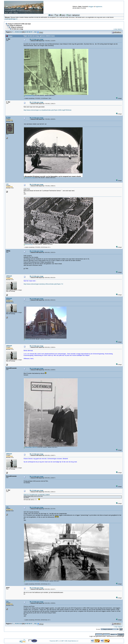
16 (29, 32)
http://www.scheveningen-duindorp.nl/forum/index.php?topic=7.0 (43, 284)
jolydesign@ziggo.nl (11, 19)
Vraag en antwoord (16, 25)
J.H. (7, 184)
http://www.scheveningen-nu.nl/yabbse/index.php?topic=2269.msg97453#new (47, 110)
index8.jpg (27, 339)
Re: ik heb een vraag (36, 39)
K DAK (8, 117)
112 (35, 32)
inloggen (91, 7)
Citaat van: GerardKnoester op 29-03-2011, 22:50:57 (37, 495)
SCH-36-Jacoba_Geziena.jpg (31, 581)
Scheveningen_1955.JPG (30, 447)
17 (31, 32)
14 (26, 32)
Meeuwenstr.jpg (28, 244)
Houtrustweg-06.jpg (29, 95)
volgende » (120, 29)
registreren (99, 7)
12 (21, 32)
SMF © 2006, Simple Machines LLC (70, 641)
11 (19, 32)
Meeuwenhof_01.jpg (29, 178)
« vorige (115, 29)
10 (17, 32)
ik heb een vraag (18, 29)
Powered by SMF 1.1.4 (55, 641)
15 (28, 32)
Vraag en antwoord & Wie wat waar (19, 24)
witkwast (9, 276)
